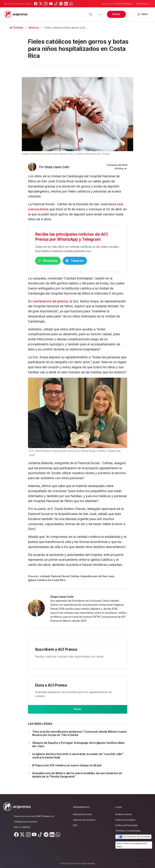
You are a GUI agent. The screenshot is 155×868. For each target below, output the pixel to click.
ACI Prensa (143, 4)
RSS (75, 825)
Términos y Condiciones (128, 831)
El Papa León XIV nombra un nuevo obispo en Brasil (67, 769)
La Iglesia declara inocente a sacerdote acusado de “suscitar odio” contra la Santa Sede (78, 759)
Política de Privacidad (126, 825)
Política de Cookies (125, 820)
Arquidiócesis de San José (97, 577)
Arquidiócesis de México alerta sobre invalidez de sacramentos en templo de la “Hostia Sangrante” (77, 778)
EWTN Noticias (125, 4)
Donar (116, 14)
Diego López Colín (57, 167)
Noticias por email (82, 814)
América (34, 28)
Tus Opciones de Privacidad (133, 837)
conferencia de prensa (50, 302)
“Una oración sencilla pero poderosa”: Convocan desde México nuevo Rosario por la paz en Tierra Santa (80, 737)
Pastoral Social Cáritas (65, 577)
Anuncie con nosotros (84, 820)
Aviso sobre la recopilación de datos (132, 845)
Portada (16, 28)
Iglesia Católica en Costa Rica (47, 581)
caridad (44, 577)
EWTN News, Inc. (46, 816)
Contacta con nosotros (26, 822)
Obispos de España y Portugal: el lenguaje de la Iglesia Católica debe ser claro (78, 748)
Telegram (91, 261)
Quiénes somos (124, 814)
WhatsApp (53, 261)
